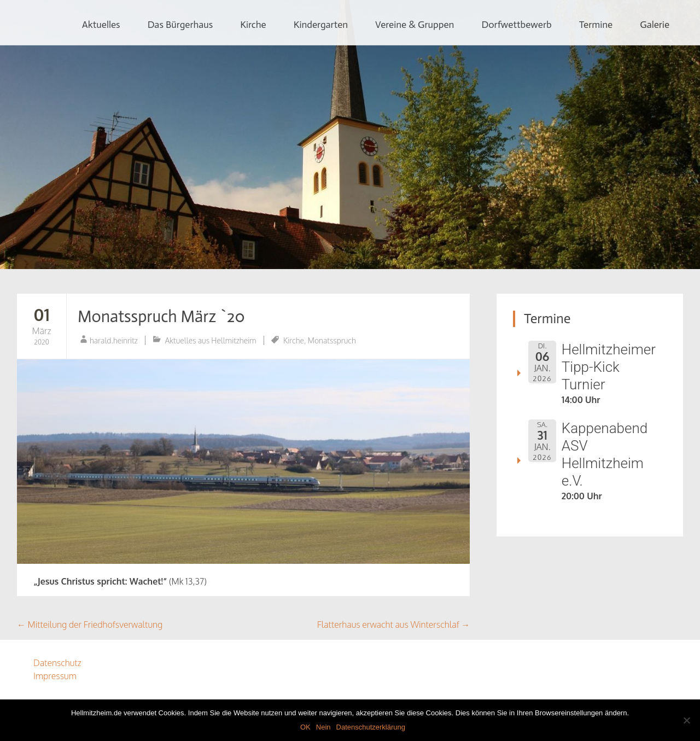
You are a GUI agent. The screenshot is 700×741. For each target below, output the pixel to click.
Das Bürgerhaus (180, 25)
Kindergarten (321, 25)
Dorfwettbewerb (516, 25)
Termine (596, 25)
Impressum (55, 676)
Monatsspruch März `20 (161, 317)
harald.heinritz (114, 340)
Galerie (655, 25)
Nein (323, 727)
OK (305, 727)
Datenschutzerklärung (371, 727)
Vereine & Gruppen (415, 25)
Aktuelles (101, 25)
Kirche (253, 25)
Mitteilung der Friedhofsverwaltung (90, 625)
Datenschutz (57, 663)
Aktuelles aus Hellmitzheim (211, 340)
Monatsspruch (332, 340)
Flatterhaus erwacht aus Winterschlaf (394, 625)
